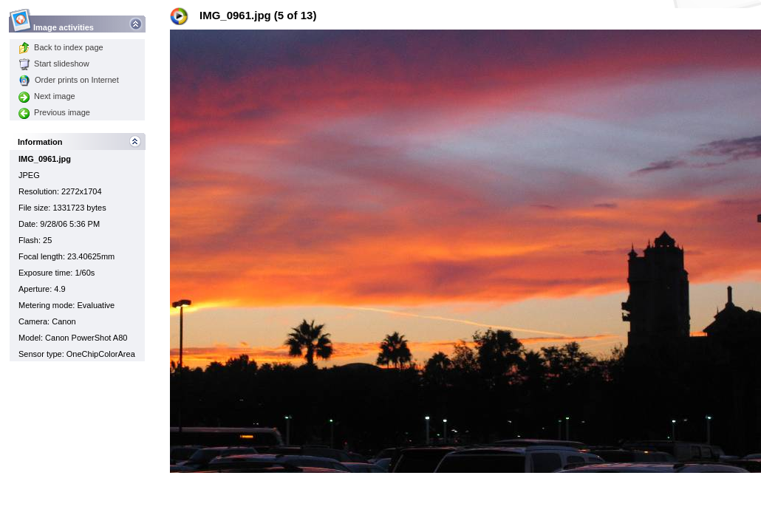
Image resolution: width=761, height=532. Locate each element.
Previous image (54, 112)
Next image (47, 96)
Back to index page (61, 47)
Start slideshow (54, 64)
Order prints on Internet (69, 80)
